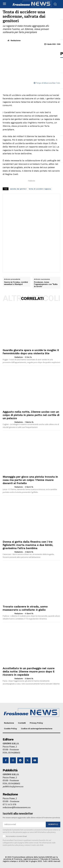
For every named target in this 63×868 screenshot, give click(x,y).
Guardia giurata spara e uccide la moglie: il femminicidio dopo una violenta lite (31, 352)
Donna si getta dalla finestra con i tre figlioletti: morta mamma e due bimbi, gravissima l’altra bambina (28, 545)
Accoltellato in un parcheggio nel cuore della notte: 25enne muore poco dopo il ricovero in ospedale (29, 671)
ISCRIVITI (53, 824)
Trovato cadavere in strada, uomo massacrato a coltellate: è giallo (25, 608)
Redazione (16, 40)
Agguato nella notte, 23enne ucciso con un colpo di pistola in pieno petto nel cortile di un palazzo (31, 415)
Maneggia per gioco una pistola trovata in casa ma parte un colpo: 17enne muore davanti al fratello (30, 480)
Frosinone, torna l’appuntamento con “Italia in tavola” (46, 284)
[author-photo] (8, 357)
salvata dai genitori (18, 189)
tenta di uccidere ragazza (40, 189)
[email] (24, 825)
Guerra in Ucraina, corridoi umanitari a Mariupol (16, 283)
